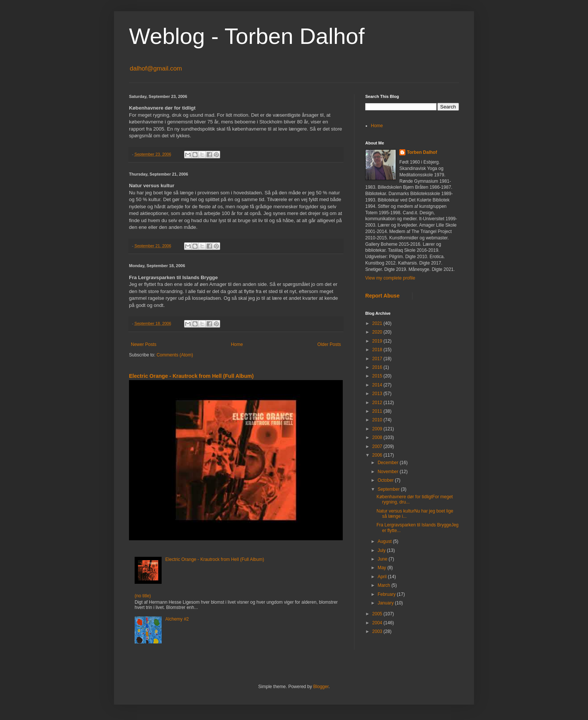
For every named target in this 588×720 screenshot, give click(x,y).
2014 (378, 385)
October (386, 480)
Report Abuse (382, 296)
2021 (378, 323)
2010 (378, 420)
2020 (378, 332)
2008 (378, 437)
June (383, 559)
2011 (378, 411)
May (382, 568)
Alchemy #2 (177, 619)
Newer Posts (144, 344)
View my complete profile (390, 278)
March (385, 585)
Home (237, 344)
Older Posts (329, 344)
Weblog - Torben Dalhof (247, 36)
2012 (378, 403)
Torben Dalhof (422, 152)
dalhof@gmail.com (156, 68)
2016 (378, 367)
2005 (378, 614)
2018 (378, 350)
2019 (378, 341)
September (389, 489)
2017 (378, 359)
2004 (378, 623)
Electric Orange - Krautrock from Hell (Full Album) (191, 376)
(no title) (143, 596)
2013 (378, 394)
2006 (378, 455)
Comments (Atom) (175, 355)
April (383, 577)
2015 (378, 376)
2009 (378, 429)
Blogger (321, 687)
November (389, 472)
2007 (378, 446)
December (389, 463)
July (382, 550)
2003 (378, 631)
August (385, 541)
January (386, 603)
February (387, 594)
